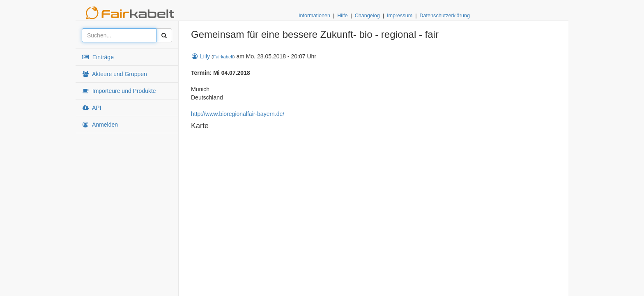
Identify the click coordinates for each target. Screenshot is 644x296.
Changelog (367, 16)
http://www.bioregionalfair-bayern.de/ (238, 114)
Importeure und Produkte (119, 91)
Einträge (98, 57)
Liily (200, 56)
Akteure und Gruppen (114, 74)
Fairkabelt (223, 57)
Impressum (400, 16)
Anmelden (100, 125)
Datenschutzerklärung (445, 16)
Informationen (314, 16)
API (92, 108)
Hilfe (342, 16)
